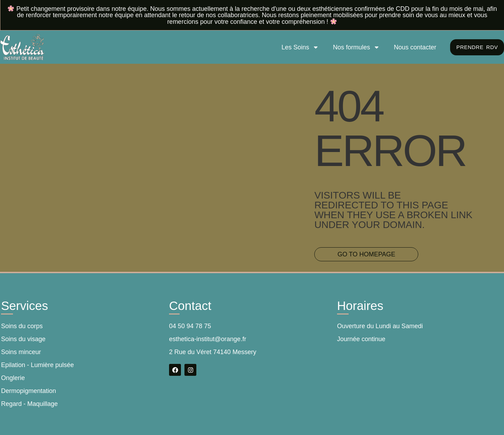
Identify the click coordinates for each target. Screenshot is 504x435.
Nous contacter (413, 47)
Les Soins (298, 47)
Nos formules (355, 47)
